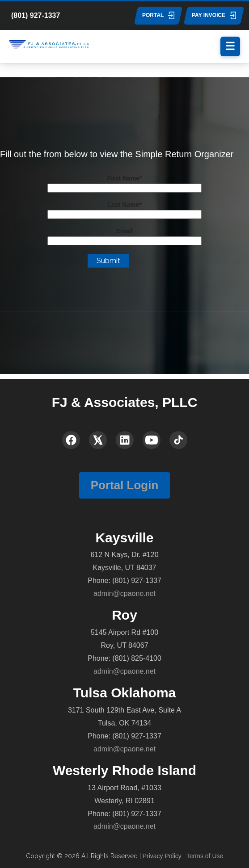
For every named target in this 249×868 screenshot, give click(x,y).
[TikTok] (178, 440)
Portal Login (125, 485)
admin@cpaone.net (124, 593)
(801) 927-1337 (36, 15)
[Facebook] (71, 440)
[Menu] (230, 46)
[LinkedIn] (125, 440)
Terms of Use (205, 856)
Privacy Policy (162, 856)
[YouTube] (152, 440)
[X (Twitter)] (98, 440)
